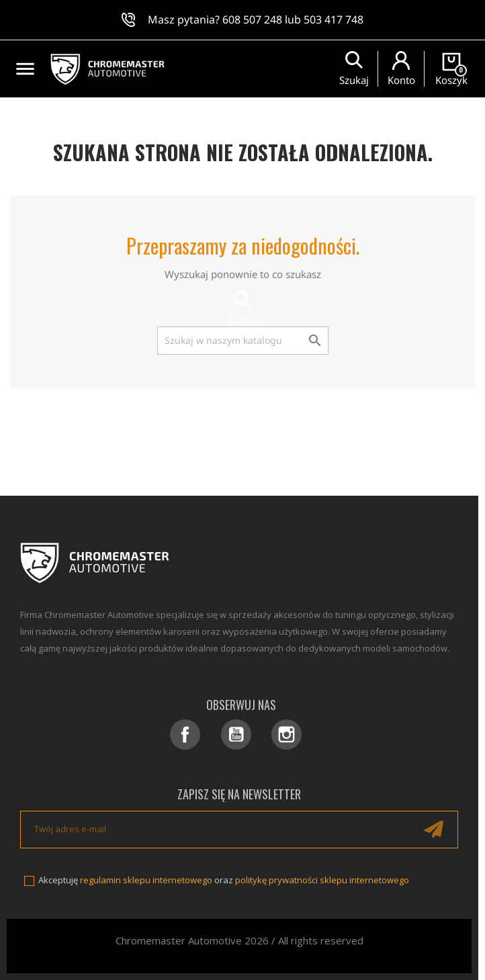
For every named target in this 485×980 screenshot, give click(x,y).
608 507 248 (252, 19)
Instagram (286, 734)
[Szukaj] (243, 341)
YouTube (236, 734)
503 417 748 (334, 19)
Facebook (185, 734)
